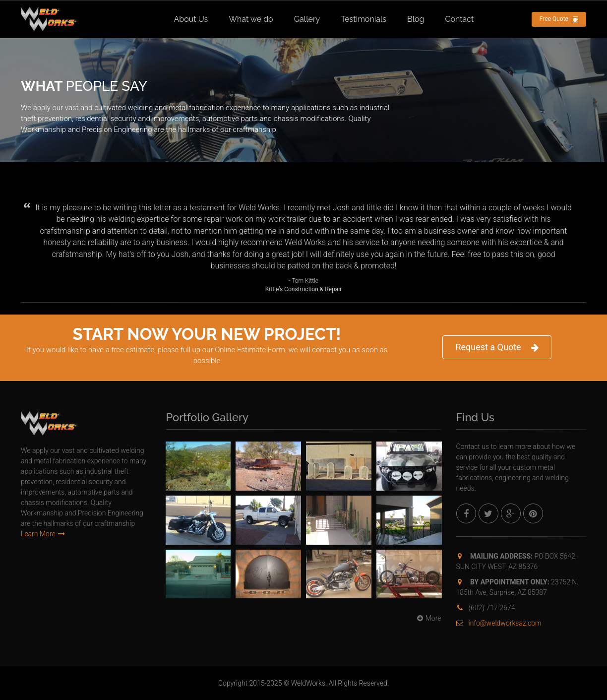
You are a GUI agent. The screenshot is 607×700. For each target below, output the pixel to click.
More (428, 618)
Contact (459, 19)
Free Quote (559, 19)
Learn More (43, 534)
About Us (191, 19)
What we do (251, 19)
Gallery (307, 19)
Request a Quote (497, 348)
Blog (416, 19)
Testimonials (364, 19)
